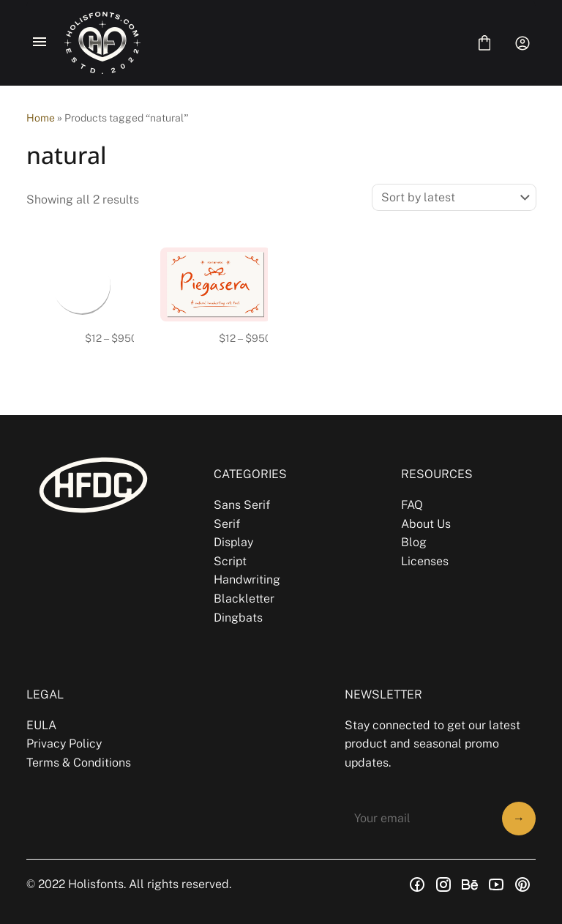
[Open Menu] (40, 43)
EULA (41, 725)
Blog (414, 542)
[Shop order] (454, 197)
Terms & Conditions (79, 763)
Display (233, 542)
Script (230, 561)
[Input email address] (419, 819)
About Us (426, 524)
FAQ (412, 505)
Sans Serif (242, 505)
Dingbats (238, 618)
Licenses (425, 561)
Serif (227, 524)
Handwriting (247, 580)
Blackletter (244, 599)
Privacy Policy (64, 744)
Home (41, 118)
